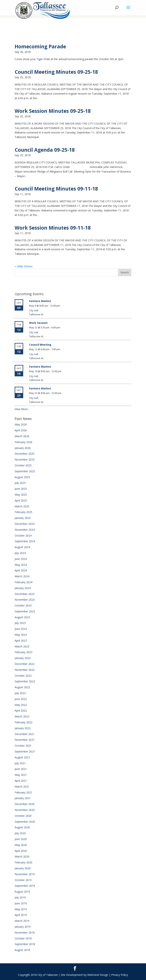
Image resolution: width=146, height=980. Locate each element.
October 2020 (23, 816)
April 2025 (21, 500)
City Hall (34, 310)
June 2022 (21, 699)
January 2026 (23, 448)
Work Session (38, 323)
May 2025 (21, 495)
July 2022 (20, 693)
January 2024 (23, 588)
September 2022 (25, 681)
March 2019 (22, 921)
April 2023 (21, 641)
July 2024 (20, 553)
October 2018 (23, 938)
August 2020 (22, 827)
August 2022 (22, 687)
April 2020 (21, 851)
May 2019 (21, 909)
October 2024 (23, 536)
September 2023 (25, 611)
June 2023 (21, 629)
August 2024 (22, 547)
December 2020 (25, 804)
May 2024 (21, 565)
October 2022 (23, 676)
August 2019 (22, 892)
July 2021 (20, 763)
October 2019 (23, 880)
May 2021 (21, 775)
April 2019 (21, 915)
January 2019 (23, 927)
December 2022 (25, 664)
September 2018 (25, 944)
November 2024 (25, 530)
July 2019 (20, 897)
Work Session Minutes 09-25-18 (53, 111)
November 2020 (25, 810)
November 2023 (25, 600)
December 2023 (25, 594)
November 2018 (25, 933)
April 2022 (21, 710)
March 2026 (22, 436)
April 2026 (21, 430)
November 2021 (25, 740)
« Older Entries (24, 266)
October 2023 (23, 605)
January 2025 (23, 518)
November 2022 (25, 670)
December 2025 (25, 454)
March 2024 (22, 576)
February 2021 (23, 792)
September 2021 (25, 751)
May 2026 (21, 424)
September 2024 (25, 541)
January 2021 (23, 798)
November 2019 (25, 874)
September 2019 (25, 886)
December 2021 (25, 734)
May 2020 (21, 845)
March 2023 (22, 646)
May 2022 (21, 705)
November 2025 (25, 459)
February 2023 (23, 652)
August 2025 (22, 477)
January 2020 (23, 868)
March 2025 (22, 506)
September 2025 (25, 471)
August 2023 (22, 617)
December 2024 (25, 524)
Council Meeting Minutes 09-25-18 (56, 72)
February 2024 (23, 582)
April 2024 (21, 570)
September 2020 (25, 822)
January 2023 (23, 658)
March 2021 (22, 787)
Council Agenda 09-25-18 (45, 150)
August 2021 (22, 757)
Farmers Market (40, 301)
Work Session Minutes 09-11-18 (53, 228)
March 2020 (22, 856)
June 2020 (21, 839)
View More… (22, 409)
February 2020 (23, 862)
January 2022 (23, 728)
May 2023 (21, 635)
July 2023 (20, 623)
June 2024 (21, 559)
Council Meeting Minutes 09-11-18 (56, 189)
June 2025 (21, 489)
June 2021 (21, 769)
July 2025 (20, 483)
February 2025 (23, 512)
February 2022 (23, 722)
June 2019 (21, 903)
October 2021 (23, 746)
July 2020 (20, 833)
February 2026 (23, 442)
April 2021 (21, 781)
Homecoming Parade (40, 46)
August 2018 (22, 950)
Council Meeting (40, 345)
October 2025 (23, 465)
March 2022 (22, 716)
